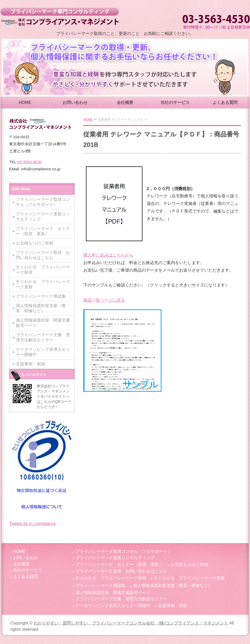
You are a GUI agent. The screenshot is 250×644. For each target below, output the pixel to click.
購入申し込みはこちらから (108, 255)
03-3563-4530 (30, 162)
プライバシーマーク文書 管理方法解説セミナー (43, 337)
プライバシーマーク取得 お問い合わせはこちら (43, 255)
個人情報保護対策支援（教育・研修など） (41, 308)
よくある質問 (225, 102)
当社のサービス (175, 102)
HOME (25, 102)
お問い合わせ (75, 102)
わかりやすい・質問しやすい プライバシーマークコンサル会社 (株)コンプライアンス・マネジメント (60, 17)
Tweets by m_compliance (33, 524)
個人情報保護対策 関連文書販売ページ (43, 323)
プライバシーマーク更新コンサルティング (43, 217)
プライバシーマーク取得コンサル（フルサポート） (43, 202)
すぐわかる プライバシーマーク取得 (43, 270)
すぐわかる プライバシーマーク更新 (43, 284)
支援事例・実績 (30, 364)
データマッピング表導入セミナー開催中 (43, 352)
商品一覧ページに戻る (104, 300)
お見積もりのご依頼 (35, 243)
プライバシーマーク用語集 (41, 296)
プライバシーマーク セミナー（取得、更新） (43, 231)
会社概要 (125, 102)
